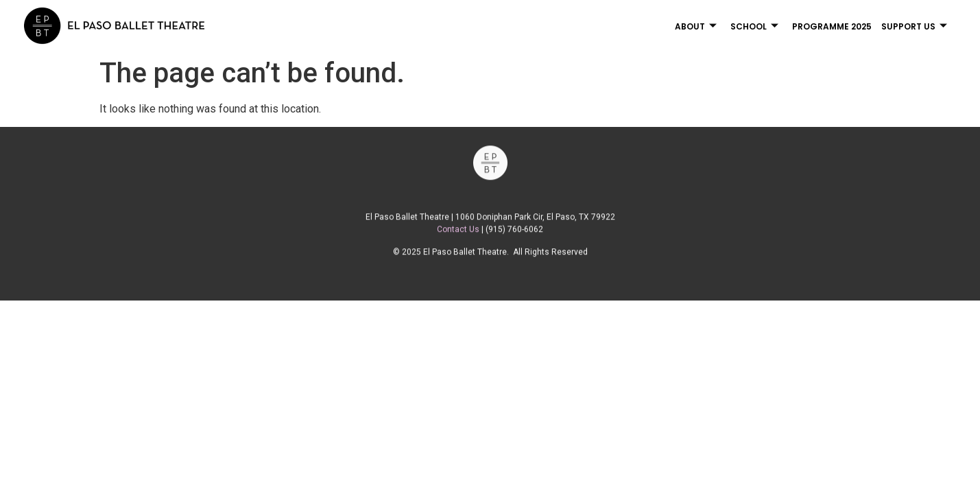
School (754, 26)
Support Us (914, 26)
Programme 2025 (832, 26)
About (696, 26)
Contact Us (458, 233)
